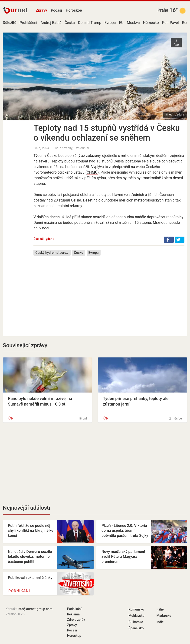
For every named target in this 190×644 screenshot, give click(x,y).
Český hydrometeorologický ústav (53, 253)
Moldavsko (136, 616)
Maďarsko (164, 616)
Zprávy (41, 10)
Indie (160, 622)
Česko (79, 253)
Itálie (160, 609)
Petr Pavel (170, 23)
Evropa (110, 23)
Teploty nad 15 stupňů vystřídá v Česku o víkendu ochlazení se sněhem (107, 133)
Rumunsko (136, 609)
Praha (163, 10)
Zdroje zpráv (76, 620)
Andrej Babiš (51, 23)
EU (121, 23)
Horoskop (74, 10)
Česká (70, 23)
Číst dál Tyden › (44, 239)
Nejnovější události (26, 508)
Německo (151, 23)
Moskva (133, 23)
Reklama (73, 614)
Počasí (57, 10)
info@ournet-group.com (35, 609)
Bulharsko (136, 622)
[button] (169, 240)
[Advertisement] (109, 293)
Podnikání (19, 591)
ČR (11, 418)
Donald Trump (90, 23)
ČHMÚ (92, 172)
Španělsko (136, 628)
